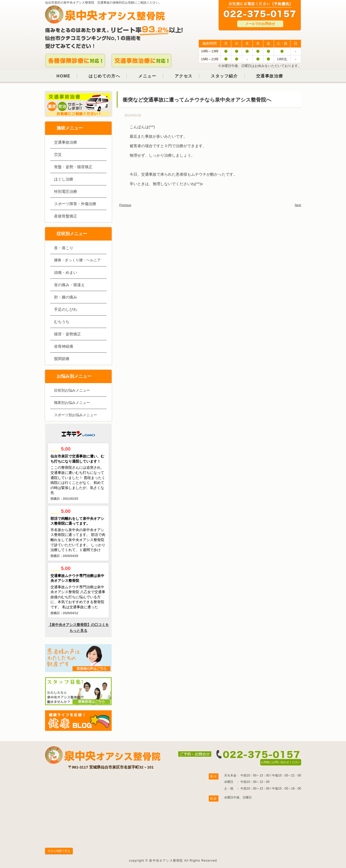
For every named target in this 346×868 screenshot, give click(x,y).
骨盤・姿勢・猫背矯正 (73, 167)
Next (298, 205)
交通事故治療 (270, 76)
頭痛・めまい (66, 272)
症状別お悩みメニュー (72, 390)
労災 (58, 154)
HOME (64, 76)
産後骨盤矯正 (66, 216)
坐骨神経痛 (64, 346)
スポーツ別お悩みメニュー (76, 415)
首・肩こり (64, 248)
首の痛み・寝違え (69, 285)
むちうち (62, 322)
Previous (125, 205)
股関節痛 (62, 359)
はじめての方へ (104, 76)
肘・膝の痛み (66, 297)
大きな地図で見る (59, 851)
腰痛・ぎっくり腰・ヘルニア (77, 260)
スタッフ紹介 (224, 76)
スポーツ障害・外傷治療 (75, 204)
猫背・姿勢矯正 (67, 334)
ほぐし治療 (64, 179)
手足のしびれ (66, 309)
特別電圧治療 (66, 191)
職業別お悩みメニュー (72, 403)
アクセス (184, 76)
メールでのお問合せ (260, 24)
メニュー (147, 76)
